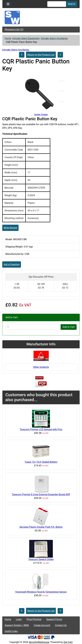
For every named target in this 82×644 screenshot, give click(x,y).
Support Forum (54, 619)
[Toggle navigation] (8, 4)
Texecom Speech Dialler (41, 559)
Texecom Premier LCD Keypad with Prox (41, 429)
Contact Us (61, 625)
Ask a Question (12, 264)
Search (72, 4)
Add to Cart (69, 327)
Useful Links (11, 631)
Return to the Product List (41, 55)
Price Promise (34, 619)
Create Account (42, 625)
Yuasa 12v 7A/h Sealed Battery (41, 462)
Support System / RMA (17, 625)
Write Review (10, 228)
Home (8, 38)
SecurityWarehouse (39, 642)
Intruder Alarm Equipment (26, 38)
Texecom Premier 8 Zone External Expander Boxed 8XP (41, 494)
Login (19, 619)
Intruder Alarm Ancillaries (54, 38)
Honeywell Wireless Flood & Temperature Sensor (41, 592)
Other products (41, 367)
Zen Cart (68, 642)
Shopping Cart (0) (14, 29)
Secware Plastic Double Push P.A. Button (41, 527)
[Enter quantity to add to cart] (33, 327)
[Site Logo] (41, 17)
